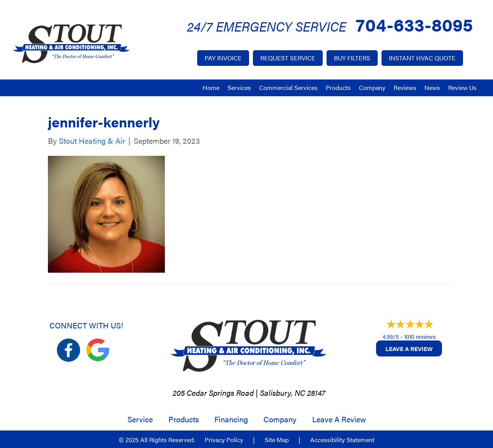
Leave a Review (409, 348)
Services (239, 87)
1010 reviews (420, 336)
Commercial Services (288, 87)
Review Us (462, 87)
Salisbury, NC (283, 392)
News (432, 87)
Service (140, 419)
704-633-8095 (414, 24)
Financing (231, 419)
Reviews (405, 87)
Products (338, 87)
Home (211, 87)
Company (372, 87)
